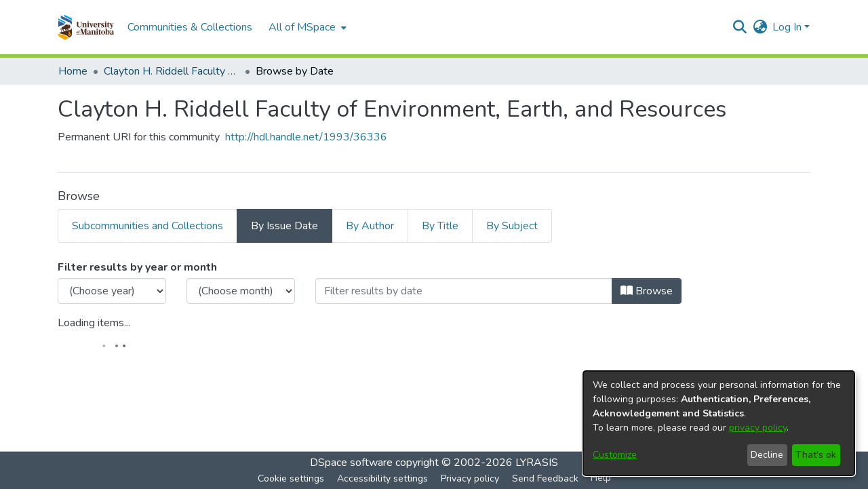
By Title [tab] (440, 226)
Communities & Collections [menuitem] (190, 27)
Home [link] (73, 71)
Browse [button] (647, 291)
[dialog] (719, 423)
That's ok (816, 455)
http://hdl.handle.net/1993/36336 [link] (306, 137)
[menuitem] (306, 27)
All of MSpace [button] (302, 27)
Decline (767, 455)
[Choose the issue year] (112, 291)
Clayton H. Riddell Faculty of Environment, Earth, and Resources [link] (172, 71)
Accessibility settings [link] (382, 478)
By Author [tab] (370, 226)
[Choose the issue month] (241, 291)
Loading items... (94, 323)
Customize (615, 455)
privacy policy (758, 428)
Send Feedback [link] (545, 478)
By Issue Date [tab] (284, 226)
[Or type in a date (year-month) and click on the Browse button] (464, 291)
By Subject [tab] (512, 226)
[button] (86, 27)
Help (601, 478)
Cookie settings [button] (291, 478)
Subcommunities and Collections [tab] (147, 226)
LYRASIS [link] (537, 463)
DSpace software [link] (351, 463)
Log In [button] (788, 27)
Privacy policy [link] (470, 478)
